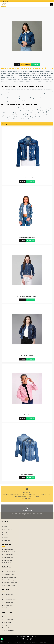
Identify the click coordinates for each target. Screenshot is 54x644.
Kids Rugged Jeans (9, 602)
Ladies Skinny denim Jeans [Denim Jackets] (11, 583)
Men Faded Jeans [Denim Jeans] (8, 560)
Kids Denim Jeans (8, 594)
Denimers (24, 636)
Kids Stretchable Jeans (10, 600)
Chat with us (36, 65)
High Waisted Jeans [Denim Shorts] (9, 631)
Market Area (7, 540)
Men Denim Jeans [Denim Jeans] (8, 549)
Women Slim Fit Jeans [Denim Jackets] (9, 585)
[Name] (52, 5)
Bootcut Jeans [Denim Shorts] (7, 622)
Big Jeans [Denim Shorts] (6, 617)
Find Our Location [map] (27, 498)
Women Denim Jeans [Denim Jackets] (9, 572)
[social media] (23, 639)
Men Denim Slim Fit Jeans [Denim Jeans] (10, 552)
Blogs (5, 532)
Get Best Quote (26, 65)
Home (5, 527)
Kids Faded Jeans (8, 597)
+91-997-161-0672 (6, 1)
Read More (22, 181)
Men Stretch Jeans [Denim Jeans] (8, 557)
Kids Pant (6, 608)
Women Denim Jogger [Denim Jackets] (10, 580)
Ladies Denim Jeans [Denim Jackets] (9, 574)
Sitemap (6, 538)
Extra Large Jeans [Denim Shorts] (8, 620)
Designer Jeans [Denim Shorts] (8, 625)
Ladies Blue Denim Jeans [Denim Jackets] (10, 577)
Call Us (17, 65)
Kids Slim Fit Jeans (9, 605)
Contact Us (27, 516)
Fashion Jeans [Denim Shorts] (7, 628)
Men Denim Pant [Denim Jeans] (8, 563)
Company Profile (8, 529)
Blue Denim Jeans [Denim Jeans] (8, 555)
